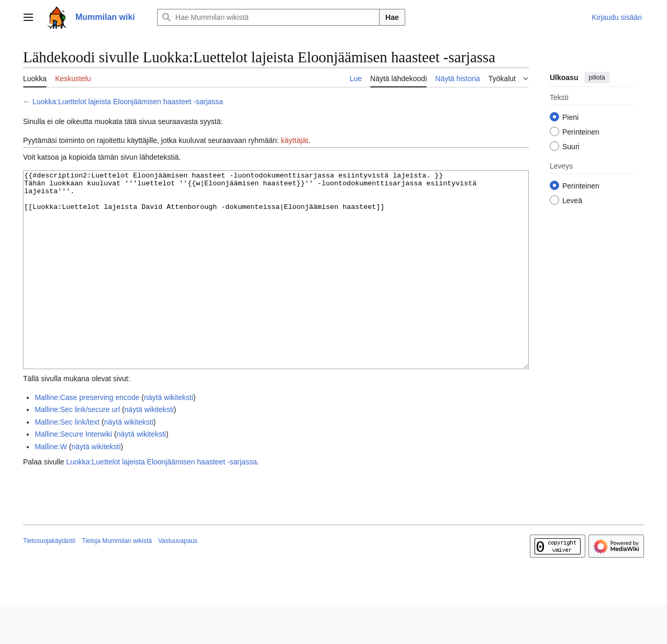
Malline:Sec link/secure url (77, 449)
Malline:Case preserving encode (87, 437)
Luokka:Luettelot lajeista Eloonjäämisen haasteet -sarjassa (128, 102)
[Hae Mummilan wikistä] (268, 17)
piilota (597, 77)
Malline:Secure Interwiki (73, 473)
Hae (392, 17)
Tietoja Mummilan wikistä (117, 580)
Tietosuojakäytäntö (49, 580)
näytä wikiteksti (169, 437)
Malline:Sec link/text (67, 461)
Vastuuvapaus (178, 580)
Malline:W (51, 486)
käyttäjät (295, 140)
